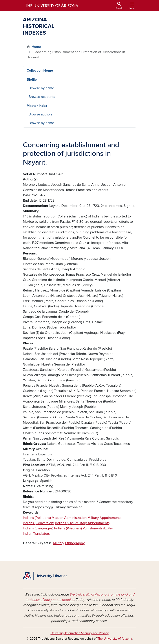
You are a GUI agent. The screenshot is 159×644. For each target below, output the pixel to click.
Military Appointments (104, 518)
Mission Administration (69, 518)
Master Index (37, 106)
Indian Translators (36, 534)
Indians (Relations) (37, 518)
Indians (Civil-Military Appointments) (83, 523)
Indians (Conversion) (38, 523)
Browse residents (42, 97)
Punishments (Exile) (98, 528)
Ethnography (75, 543)
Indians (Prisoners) (68, 528)
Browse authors (40, 114)
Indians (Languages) (38, 528)
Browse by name (41, 88)
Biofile (32, 80)
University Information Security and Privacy (80, 633)
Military (59, 543)
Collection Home (40, 71)
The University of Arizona (115, 639)
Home (36, 47)
